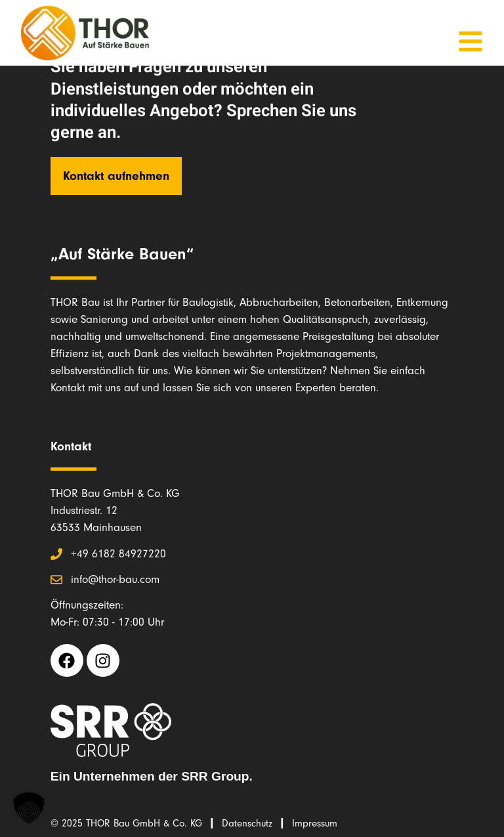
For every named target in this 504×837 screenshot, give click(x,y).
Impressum (315, 824)
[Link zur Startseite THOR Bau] (85, 33)
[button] (29, 808)
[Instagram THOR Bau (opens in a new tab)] (103, 660)
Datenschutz (247, 824)
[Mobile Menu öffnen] (471, 41)
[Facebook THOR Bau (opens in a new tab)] (67, 660)
